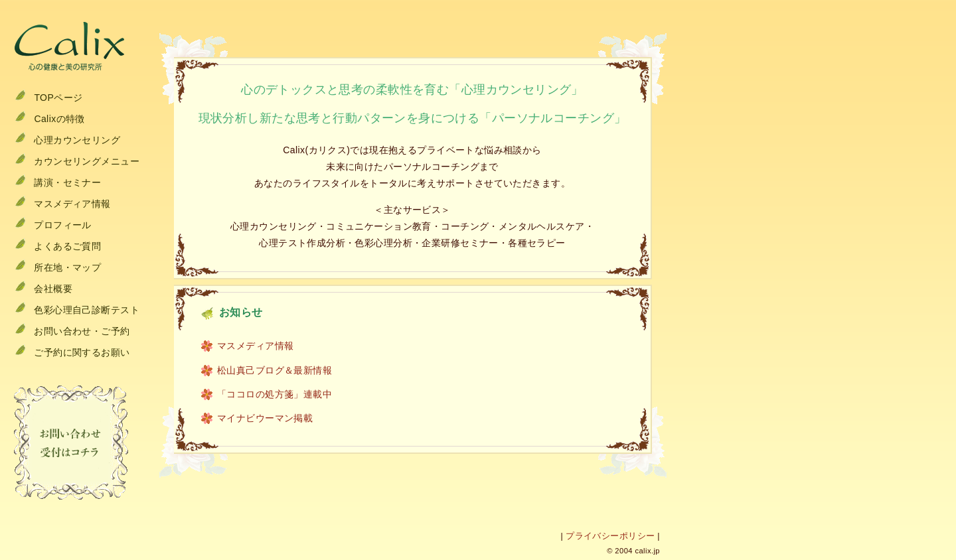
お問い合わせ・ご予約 (82, 331)
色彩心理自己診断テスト (87, 310)
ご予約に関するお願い (82, 352)
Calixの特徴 (59, 119)
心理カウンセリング (77, 140)
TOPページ (58, 98)
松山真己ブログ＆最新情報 (275, 370)
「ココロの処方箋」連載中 (275, 394)
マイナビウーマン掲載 (265, 418)
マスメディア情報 (72, 204)
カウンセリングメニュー (87, 161)
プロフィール (63, 225)
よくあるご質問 (67, 246)
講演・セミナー (67, 182)
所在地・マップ (67, 267)
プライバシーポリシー (610, 536)
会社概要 (53, 289)
